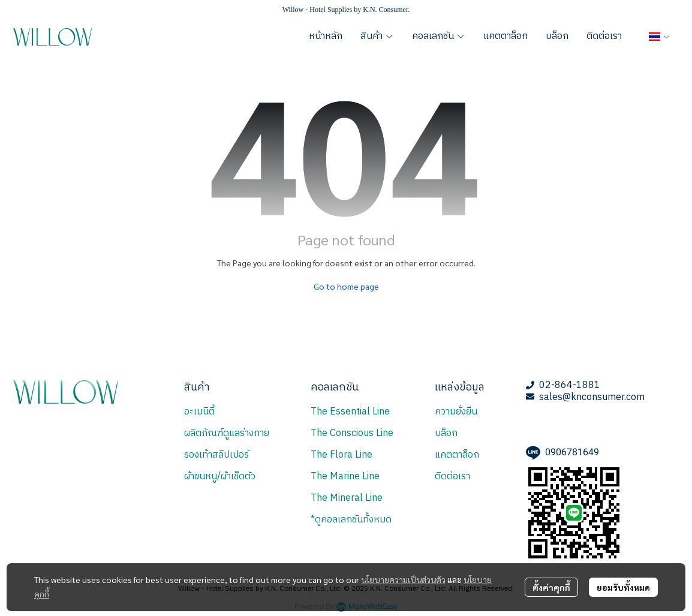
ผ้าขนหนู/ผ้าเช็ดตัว (220, 477)
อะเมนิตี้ (199, 412)
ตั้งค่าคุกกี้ (551, 587)
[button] (659, 37)
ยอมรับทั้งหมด (623, 587)
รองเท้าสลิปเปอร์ (216, 455)
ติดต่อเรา (452, 477)
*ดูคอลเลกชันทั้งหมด (351, 520)
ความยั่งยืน (456, 412)
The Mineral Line (347, 498)
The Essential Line (350, 412)
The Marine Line (345, 477)
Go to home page (346, 286)
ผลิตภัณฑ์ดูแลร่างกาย (227, 433)
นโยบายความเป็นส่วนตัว (403, 579)
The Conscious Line (352, 433)
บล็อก (446, 433)
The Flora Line (342, 455)
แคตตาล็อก (457, 455)
